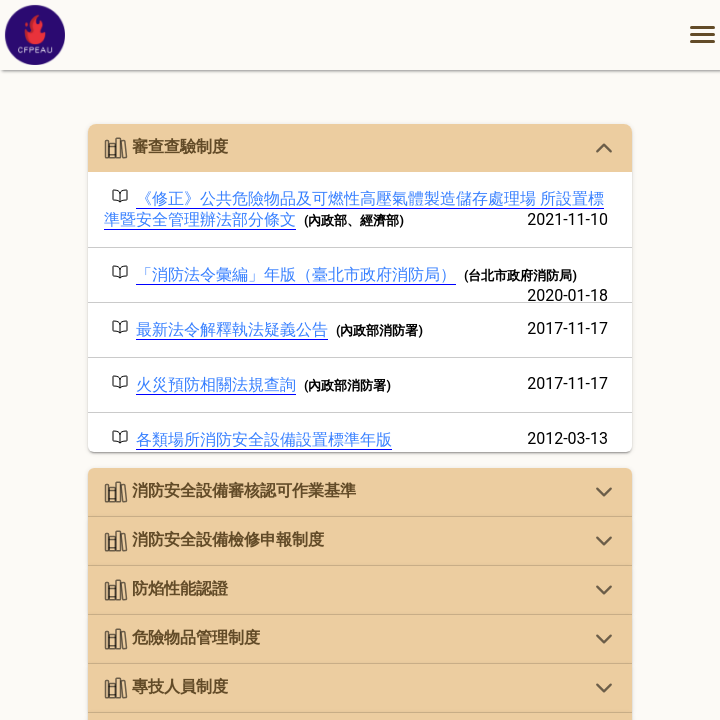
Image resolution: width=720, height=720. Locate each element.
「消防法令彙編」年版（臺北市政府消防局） (296, 274)
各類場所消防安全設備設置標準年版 (264, 439)
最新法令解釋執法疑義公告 (232, 329)
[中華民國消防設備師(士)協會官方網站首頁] (35, 59)
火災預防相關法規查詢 (216, 384)
